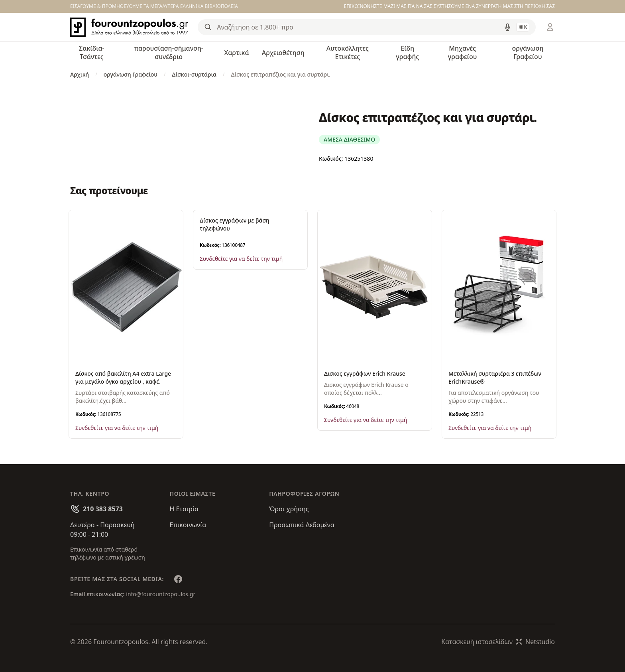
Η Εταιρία (184, 509)
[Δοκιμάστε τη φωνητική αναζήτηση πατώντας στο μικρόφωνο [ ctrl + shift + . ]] (507, 27)
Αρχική (80, 74)
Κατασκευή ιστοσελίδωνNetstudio (498, 642)
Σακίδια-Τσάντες (92, 52)
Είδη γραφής (407, 52)
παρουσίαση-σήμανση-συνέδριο (169, 52)
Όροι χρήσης (289, 509)
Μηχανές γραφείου (463, 52)
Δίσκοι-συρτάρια (194, 74)
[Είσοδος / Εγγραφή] (550, 27)
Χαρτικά (236, 53)
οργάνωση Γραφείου (528, 52)
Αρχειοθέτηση (283, 53)
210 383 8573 (103, 509)
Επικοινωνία (188, 525)
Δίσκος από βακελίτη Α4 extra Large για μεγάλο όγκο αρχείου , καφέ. (123, 377)
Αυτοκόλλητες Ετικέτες (348, 52)
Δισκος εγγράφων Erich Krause (365, 373)
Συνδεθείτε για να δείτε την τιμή (117, 428)
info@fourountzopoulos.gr (161, 594)
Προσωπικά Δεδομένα (302, 525)
